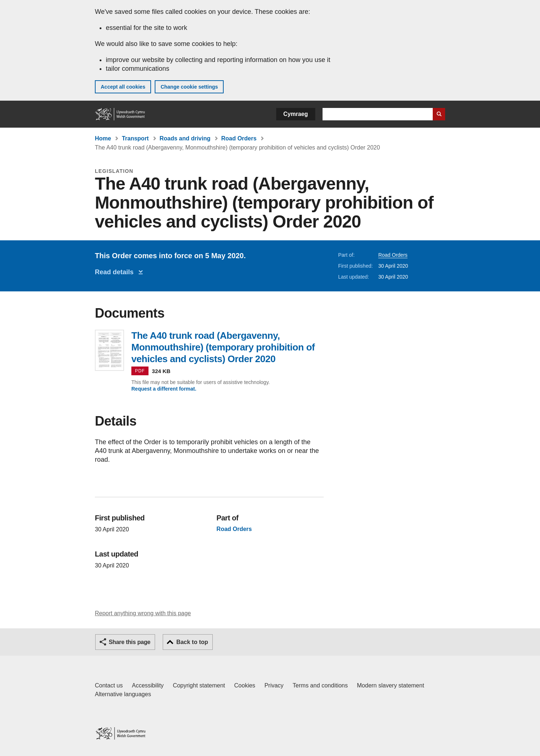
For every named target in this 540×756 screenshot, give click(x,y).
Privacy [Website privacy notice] (274, 685)
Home (103, 138)
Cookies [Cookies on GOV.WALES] (245, 685)
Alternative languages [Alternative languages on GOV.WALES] (123, 694)
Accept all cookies (123, 87)
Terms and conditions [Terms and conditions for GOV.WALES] (320, 685)
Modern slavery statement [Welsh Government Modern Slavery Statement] (390, 685)
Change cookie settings (189, 87)
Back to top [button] (192, 642)
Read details (116, 272)
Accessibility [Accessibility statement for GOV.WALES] (148, 685)
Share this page (130, 642)
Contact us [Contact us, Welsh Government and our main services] (109, 685)
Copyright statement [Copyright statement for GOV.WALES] (199, 685)
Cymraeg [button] (296, 114)
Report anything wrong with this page (143, 613)
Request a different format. (164, 389)
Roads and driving (185, 138)
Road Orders (239, 138)
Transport (135, 138)
